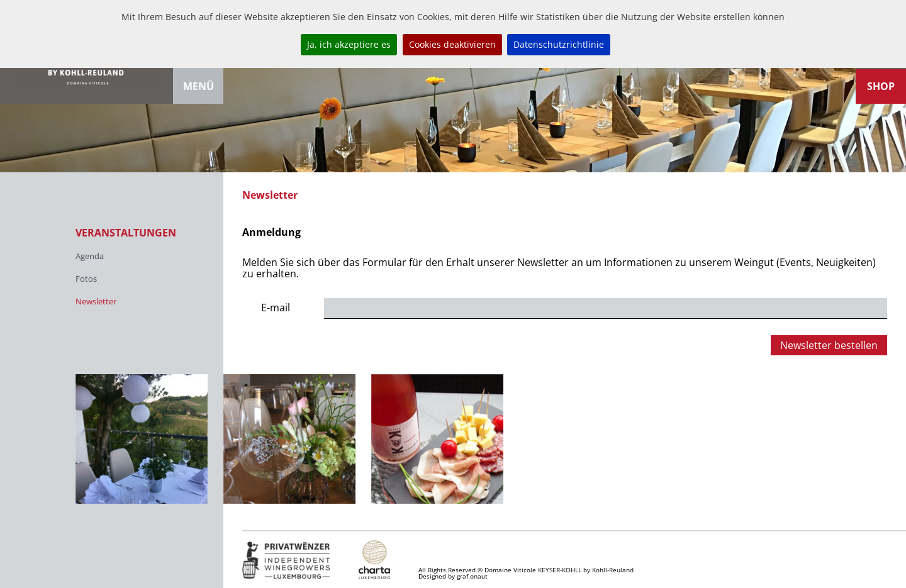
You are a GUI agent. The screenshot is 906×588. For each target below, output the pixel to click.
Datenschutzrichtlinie (559, 44)
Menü (199, 86)
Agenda (90, 256)
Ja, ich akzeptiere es (349, 44)
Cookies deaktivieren (452, 44)
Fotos (86, 279)
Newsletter (96, 301)
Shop (881, 86)
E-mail (276, 308)
